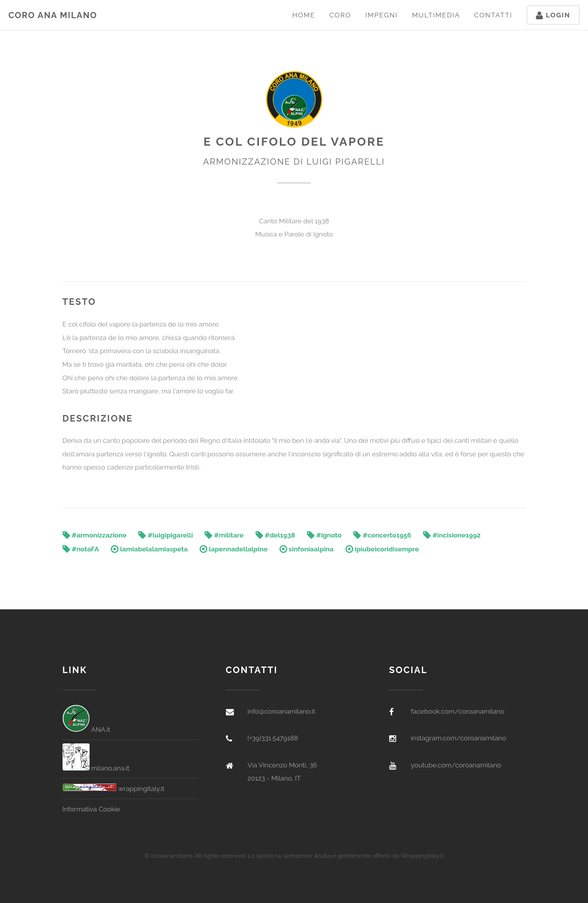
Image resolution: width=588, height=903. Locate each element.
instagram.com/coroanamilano (458, 738)
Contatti (493, 15)
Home (304, 15)
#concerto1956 (382, 535)
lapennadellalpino (234, 549)
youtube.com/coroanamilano (456, 765)
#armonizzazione (95, 535)
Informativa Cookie (92, 809)
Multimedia (436, 15)
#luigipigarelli (165, 535)
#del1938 (275, 535)
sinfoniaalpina (307, 549)
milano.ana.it (96, 768)
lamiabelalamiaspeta (149, 549)
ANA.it (86, 730)
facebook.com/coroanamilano (458, 711)
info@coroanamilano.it (281, 711)
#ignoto (324, 535)
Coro (340, 15)
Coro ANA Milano (53, 15)
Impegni (381, 15)
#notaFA (81, 549)
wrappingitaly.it (114, 789)
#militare (224, 535)
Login (553, 15)
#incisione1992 (452, 535)
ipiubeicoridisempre (382, 549)
